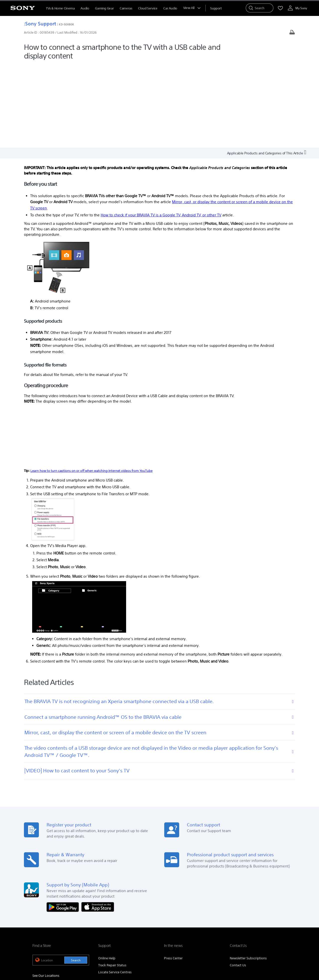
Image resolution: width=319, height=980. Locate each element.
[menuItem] (216, 8)
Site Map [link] (280, 917)
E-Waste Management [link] (128, 917)
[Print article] (292, 33)
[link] (39, 930)
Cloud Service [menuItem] (148, 8)
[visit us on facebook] (249, 929)
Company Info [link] (96, 917)
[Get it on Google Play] (64, 823)
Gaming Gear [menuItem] (104, 8)
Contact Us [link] (238, 882)
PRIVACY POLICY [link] (101, 953)
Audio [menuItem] (85, 8)
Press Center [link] (173, 875)
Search (76, 877)
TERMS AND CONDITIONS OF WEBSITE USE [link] (60, 953)
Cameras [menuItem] (126, 8)
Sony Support (40, 24)
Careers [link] (208, 917)
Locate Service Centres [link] (115, 889)
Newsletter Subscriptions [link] (248, 875)
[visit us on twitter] (260, 929)
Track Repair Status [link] (112, 882)
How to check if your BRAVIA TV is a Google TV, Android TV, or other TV (161, 131)
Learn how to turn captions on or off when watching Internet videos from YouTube (91, 387)
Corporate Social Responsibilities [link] (174, 917)
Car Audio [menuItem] (170, 8)
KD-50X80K (66, 24)
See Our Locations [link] (46, 892)
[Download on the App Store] (98, 823)
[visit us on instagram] (271, 929)
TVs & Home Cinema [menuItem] (60, 8)
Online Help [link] (107, 875)
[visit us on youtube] (281, 929)
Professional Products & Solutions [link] (244, 917)
